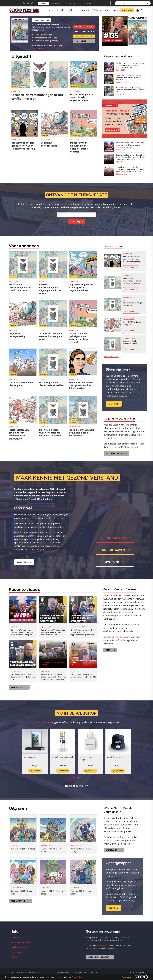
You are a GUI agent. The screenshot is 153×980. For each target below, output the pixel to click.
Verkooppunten (84, 36)
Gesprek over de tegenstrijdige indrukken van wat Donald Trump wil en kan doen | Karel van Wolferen (130, 169)
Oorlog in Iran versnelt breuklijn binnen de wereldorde (82, 433)
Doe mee (24, 562)
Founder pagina (123, 637)
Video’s (72, 10)
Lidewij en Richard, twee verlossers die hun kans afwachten (50, 433)
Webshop (97, 10)
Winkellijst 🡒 (114, 850)
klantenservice (103, 945)
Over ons (89, 3)
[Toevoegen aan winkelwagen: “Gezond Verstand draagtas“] (90, 771)
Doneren (43, 3)
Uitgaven (84, 10)
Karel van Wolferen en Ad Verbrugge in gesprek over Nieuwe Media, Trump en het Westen (130, 65)
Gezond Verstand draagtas (87, 758)
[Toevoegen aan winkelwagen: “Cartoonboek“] (35, 771)
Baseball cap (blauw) (116, 757)
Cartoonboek (29, 757)
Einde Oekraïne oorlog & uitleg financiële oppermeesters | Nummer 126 (130, 90)
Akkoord (141, 977)
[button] (148, 3)
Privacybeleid (80, 973)
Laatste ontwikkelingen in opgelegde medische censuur (50, 289)
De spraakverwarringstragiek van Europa (133, 303)
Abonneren (127, 10)
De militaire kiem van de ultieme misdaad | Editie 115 (84, 676)
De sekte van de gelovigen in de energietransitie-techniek (79, 147)
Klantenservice (112, 10)
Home (51, 10)
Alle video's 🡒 (19, 687)
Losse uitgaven (115, 550)
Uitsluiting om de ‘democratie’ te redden (51, 384)
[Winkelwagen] (142, 10)
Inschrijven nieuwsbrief (100, 957)
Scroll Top (146, 973)
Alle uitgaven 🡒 (20, 901)
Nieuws (94, 973)
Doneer (114, 404)
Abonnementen (116, 538)
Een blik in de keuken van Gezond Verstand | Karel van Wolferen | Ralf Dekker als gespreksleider (130, 157)
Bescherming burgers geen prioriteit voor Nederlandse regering (23, 146)
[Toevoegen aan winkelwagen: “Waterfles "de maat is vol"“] (63, 771)
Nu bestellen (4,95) (84, 27)
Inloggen (136, 11)
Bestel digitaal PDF (85, 31)
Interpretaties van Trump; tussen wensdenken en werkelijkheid (19, 434)
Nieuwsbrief (57, 3)
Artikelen (61, 10)
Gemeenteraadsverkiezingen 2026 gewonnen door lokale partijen (85, 385)
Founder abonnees (42, 722)
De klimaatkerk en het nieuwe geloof (21, 384)
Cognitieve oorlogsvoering (49, 144)
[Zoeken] (133, 3)
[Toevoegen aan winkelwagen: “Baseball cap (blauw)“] (118, 771)
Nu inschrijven (76, 222)
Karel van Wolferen (73, 3)
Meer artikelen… (16, 439)
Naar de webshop (76, 786)
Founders (17, 952)
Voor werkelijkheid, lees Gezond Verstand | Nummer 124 (23, 677)
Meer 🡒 (110, 650)
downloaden (37, 48)
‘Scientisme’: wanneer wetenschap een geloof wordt (52, 336)
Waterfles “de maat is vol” (63, 757)
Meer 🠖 (113, 908)
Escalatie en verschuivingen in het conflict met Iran (37, 97)
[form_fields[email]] (76, 215)
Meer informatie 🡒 (117, 453)
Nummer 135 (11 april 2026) (23, 849)
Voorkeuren (127, 977)
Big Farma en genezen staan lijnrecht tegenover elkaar (82, 97)
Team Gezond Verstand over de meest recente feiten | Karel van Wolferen (129, 78)
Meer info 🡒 (84, 41)
